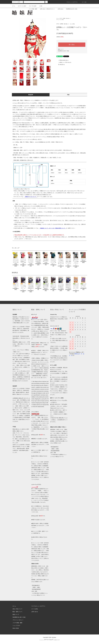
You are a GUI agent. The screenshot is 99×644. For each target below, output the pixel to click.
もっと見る (62, 20)
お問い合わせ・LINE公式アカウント (47, 9)
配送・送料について (17, 612)
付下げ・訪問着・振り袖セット (65, 18)
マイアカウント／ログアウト (38, 606)
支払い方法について (17, 609)
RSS (14, 628)
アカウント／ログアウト (71, 2)
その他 (40, 6)
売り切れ (72, 45)
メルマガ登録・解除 (32, 9)
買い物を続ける (61, 65)
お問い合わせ (60, 9)
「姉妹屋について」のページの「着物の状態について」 (53, 228)
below (43, 407)
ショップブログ (16, 625)
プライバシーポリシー (18, 620)
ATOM (17, 628)
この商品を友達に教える (62, 60)
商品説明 (31, 95)
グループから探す (32, 6)
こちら (37, 378)
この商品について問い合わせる (64, 62)
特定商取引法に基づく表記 (71, 9)
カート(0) (83, 2)
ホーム (14, 6)
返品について (61, 49)
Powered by (49, 640)
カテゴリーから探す (21, 6)
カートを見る (35, 609)
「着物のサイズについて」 (31, 197)
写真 (68, 95)
